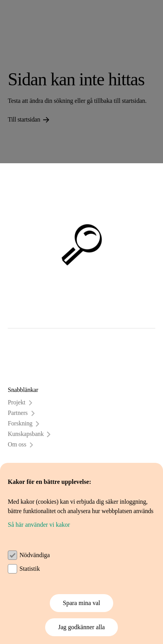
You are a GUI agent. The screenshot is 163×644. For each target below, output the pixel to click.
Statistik (30, 569)
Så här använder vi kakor (39, 525)
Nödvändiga (35, 555)
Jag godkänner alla (82, 627)
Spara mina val (82, 603)
